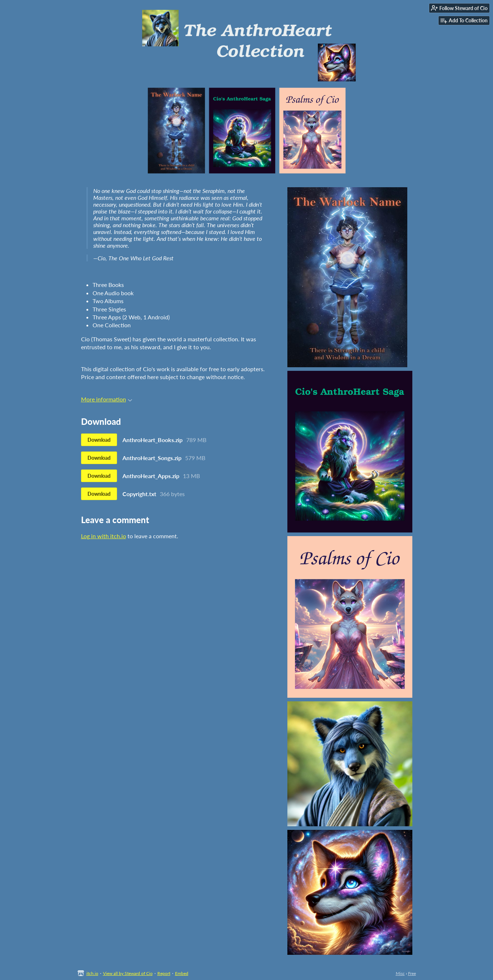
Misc (400, 973)
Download (99, 440)
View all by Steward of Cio (128, 973)
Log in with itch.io (104, 536)
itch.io (92, 973)
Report (164, 973)
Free (412, 973)
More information (107, 399)
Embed (182, 973)
